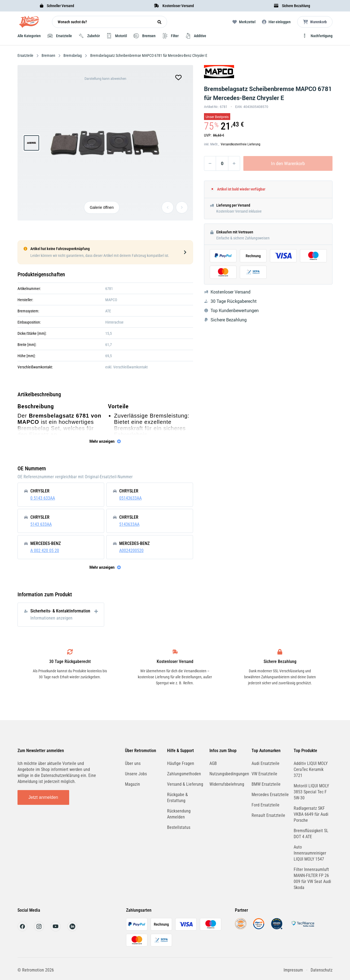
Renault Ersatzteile (268, 815)
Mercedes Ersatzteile (270, 795)
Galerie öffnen (102, 207)
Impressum (293, 970)
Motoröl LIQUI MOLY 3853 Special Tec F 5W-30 (311, 792)
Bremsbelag (73, 55)
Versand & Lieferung (185, 784)
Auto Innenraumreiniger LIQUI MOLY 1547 (310, 853)
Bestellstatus (179, 827)
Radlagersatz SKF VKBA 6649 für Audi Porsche (311, 814)
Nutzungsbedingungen (229, 774)
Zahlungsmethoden (184, 774)
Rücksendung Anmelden (179, 814)
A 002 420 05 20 (45, 551)
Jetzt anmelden (43, 797)
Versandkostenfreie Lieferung (240, 144)
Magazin (132, 784)
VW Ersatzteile (264, 774)
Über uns (133, 763)
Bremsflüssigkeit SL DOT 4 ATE (311, 834)
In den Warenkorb (288, 163)
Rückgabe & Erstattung (177, 798)
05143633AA (130, 498)
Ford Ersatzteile (266, 805)
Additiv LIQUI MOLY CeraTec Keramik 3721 (311, 769)
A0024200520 (131, 551)
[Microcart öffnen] (315, 22)
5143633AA (129, 524)
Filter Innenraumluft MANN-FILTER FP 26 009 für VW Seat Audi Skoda (312, 878)
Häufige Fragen (181, 763)
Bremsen (48, 55)
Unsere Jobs (136, 774)
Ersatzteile (26, 55)
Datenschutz (322, 970)
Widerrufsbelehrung (227, 784)
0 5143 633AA (43, 498)
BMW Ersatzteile (266, 784)
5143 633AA (41, 524)
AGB (213, 763)
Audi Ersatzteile (266, 763)
